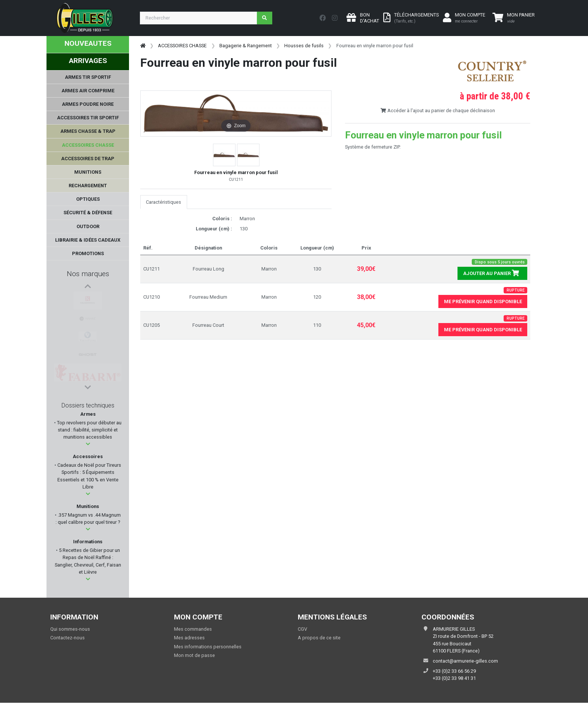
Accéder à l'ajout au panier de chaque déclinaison (438, 110)
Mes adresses (189, 638)
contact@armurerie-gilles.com (465, 661)
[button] (88, 444)
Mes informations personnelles (208, 647)
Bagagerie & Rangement (246, 46)
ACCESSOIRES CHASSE (182, 46)
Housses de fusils (304, 46)
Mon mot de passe (194, 655)
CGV (302, 629)
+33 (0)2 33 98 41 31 (454, 678)
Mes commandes (193, 629)
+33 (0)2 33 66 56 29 (454, 671)
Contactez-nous (67, 638)
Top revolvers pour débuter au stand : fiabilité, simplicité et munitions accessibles (89, 430)
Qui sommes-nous (70, 629)
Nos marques (88, 274)
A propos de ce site (319, 638)
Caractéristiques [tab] (163, 202)
